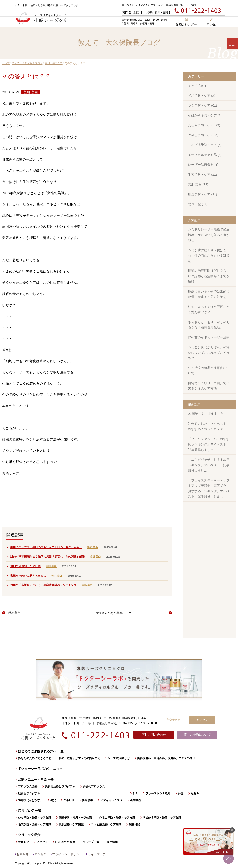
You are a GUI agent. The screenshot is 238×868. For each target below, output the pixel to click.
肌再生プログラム (29, 793)
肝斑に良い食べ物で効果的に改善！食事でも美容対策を (209, 294)
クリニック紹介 (29, 835)
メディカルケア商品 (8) (205, 155)
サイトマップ (97, 854)
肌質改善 (87, 800)
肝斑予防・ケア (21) (203, 194)
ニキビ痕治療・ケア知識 (106, 824)
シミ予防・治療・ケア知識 (35, 818)
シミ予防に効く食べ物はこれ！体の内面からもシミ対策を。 (209, 255)
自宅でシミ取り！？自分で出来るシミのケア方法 (209, 386)
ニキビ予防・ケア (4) (203, 135)
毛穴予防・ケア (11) (203, 175)
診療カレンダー (186, 22)
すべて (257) (197, 86)
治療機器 (135, 800)
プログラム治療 (28, 786)
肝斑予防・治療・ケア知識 (75, 818)
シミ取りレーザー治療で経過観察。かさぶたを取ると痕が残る (209, 235)
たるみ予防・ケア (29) (204, 125)
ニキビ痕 (69, 800)
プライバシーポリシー (67, 854)
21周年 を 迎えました (206, 414)
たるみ (195, 793)
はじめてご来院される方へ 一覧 (41, 751)
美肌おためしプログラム (60, 786)
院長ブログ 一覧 (30, 811)
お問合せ (23, 854)
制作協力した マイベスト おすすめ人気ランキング (209, 426)
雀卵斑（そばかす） (30, 800)
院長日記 (134, 824)
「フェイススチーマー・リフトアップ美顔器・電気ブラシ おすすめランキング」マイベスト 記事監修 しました (210, 488)
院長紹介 (24, 842)
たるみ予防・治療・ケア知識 (117, 818)
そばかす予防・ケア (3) (205, 115)
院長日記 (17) (198, 204)
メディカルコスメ (111, 800)
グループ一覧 (91, 842)
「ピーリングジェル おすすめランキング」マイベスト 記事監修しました (209, 444)
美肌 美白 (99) (198, 184)
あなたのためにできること (35, 758)
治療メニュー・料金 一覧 (36, 779)
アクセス (212, 22)
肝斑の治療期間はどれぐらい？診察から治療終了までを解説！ (209, 276)
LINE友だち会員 (65, 842)
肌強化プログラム (94, 786)
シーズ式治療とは (119, 758)
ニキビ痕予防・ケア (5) (205, 145)
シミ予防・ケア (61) (203, 105)
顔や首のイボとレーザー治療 (209, 337)
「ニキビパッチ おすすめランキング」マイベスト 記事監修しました (209, 465)
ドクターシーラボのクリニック (40, 769)
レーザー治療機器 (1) (203, 165)
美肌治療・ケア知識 (71, 824)
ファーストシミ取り (158, 793)
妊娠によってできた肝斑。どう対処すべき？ (209, 309)
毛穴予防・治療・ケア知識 (35, 824)
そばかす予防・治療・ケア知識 (162, 818)
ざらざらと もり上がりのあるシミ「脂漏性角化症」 (209, 325)
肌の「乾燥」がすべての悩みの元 (79, 758)
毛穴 (53, 800)
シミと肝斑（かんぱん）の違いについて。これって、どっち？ (209, 352)
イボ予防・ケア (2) (202, 96)
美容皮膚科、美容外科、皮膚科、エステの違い (166, 758)
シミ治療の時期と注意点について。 (209, 371)
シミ (135, 793)
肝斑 (181, 793)
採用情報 (112, 842)
